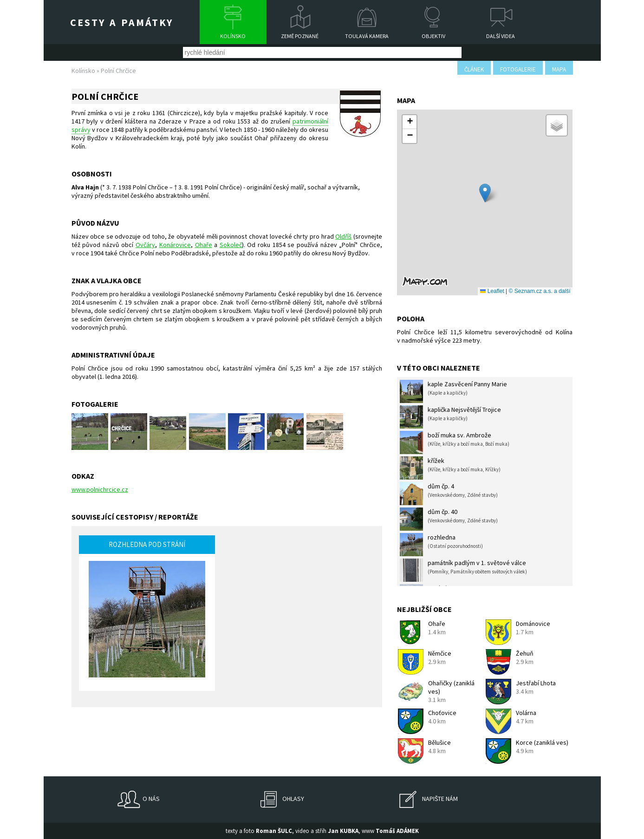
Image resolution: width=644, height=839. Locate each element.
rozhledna (441, 545)
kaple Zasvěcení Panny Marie (453, 391)
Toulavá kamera (367, 36)
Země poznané (300, 36)
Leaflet (492, 291)
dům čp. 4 (449, 494)
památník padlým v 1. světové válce (463, 570)
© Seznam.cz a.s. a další (540, 291)
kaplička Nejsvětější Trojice (450, 417)
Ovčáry (145, 245)
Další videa (501, 36)
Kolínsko (233, 36)
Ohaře (204, 245)
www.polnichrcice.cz (100, 489)
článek (474, 69)
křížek (450, 468)
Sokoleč (231, 245)
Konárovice (175, 245)
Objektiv (433, 36)
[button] (485, 193)
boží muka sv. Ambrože (455, 442)
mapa (559, 69)
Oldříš (343, 236)
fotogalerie (518, 69)
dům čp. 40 (449, 519)
